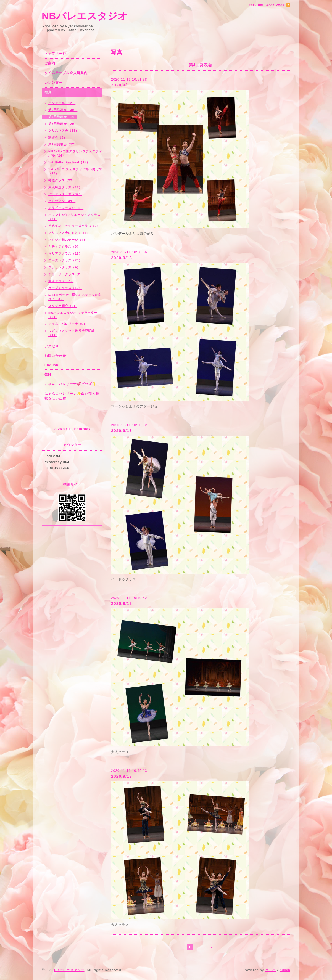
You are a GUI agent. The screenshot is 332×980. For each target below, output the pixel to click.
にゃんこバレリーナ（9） (68, 324)
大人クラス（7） (61, 281)
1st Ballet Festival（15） (69, 162)
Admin (285, 970)
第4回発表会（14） (63, 117)
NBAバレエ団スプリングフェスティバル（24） (75, 153)
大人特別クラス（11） (65, 187)
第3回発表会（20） (63, 124)
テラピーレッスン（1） (66, 208)
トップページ (55, 54)
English (51, 365)
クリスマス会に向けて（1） (69, 233)
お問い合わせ (55, 356)
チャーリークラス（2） (66, 274)
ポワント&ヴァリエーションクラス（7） (74, 217)
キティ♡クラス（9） (64, 247)
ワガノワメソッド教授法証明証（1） (72, 333)
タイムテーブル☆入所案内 (66, 73)
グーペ (271, 970)
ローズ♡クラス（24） (65, 260)
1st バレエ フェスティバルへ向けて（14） (75, 171)
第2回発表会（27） (63, 144)
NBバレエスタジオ (85, 16)
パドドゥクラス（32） (65, 194)
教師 (48, 374)
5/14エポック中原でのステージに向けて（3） (75, 297)
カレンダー (53, 83)
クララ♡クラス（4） (64, 267)
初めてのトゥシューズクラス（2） (74, 226)
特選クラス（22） (62, 180)
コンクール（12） (62, 103)
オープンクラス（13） (65, 288)
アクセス (52, 346)
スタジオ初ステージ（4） (68, 240)
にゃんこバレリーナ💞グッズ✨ (70, 384)
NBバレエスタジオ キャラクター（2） (73, 315)
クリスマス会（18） (64, 131)
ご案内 (50, 63)
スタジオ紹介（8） (63, 306)
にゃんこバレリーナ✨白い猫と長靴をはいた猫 (72, 396)
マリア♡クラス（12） (65, 253)
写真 (48, 92)
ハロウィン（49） (62, 201)
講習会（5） (58, 137)
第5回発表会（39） (63, 110)
